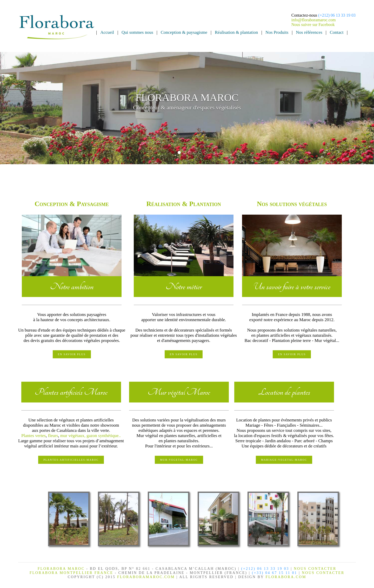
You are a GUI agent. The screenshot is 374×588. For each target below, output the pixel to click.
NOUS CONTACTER (315, 569)
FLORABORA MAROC (61, 569)
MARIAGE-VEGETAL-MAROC (284, 460)
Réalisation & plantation (236, 32)
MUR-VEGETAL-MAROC (179, 460)
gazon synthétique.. (104, 436)
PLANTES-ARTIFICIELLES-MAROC (71, 460)
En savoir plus (72, 354)
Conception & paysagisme (184, 32)
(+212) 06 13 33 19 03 (337, 15)
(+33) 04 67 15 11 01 (275, 573)
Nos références (309, 32)
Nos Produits (277, 32)
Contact (337, 32)
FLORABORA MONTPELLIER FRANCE (72, 573)
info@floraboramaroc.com (314, 20)
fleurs (53, 436)
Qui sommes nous (137, 32)
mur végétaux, (74, 436)
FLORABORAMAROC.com (146, 577)
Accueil (107, 32)
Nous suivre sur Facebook (313, 25)
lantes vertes (35, 436)
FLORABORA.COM (286, 577)
